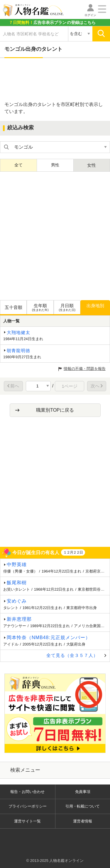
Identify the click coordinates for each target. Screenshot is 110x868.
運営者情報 (83, 821)
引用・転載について (83, 806)
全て (18, 165)
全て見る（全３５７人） (72, 655)
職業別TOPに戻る (55, 410)
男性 (55, 165)
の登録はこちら (52, 22)
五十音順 (13, 307)
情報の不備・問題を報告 (85, 369)
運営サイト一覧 (27, 821)
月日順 (67, 308)
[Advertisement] (55, 80)
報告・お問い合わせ (27, 792)
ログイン (90, 15)
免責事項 (83, 792)
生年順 (40, 308)
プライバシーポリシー (28, 806)
